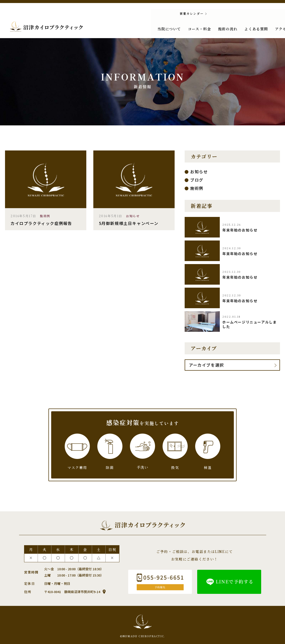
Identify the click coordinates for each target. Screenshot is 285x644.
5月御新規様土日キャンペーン (129, 223)
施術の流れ (192, 28)
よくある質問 (220, 28)
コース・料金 (164, 28)
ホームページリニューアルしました (250, 324)
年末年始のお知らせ (240, 230)
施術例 (45, 216)
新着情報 (267, 28)
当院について (134, 28)
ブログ (197, 180)
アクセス (245, 28)
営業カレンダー (153, 13)
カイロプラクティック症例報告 (41, 223)
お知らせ (133, 216)
